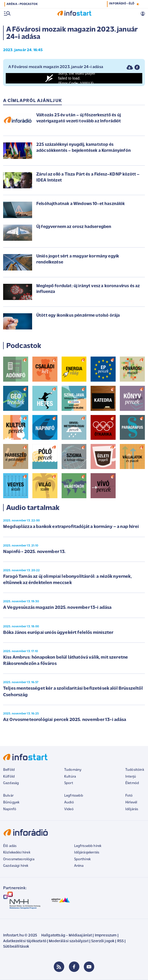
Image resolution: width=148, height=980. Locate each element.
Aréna (79, 866)
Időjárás (132, 809)
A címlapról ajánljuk (32, 101)
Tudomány (73, 770)
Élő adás (10, 846)
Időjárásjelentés (87, 853)
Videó (69, 809)
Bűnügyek (11, 802)
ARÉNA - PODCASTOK (22, 4)
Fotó (129, 796)
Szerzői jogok (103, 941)
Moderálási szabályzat (69, 941)
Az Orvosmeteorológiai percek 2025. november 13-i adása (65, 720)
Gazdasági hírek (16, 866)
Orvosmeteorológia (19, 859)
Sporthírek (82, 859)
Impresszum (106, 936)
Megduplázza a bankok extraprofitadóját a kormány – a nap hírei (71, 527)
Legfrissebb (74, 796)
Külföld (9, 777)
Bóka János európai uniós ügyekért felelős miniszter (58, 633)
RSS (120, 941)
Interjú (131, 777)
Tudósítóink (135, 770)
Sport (69, 783)
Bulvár (8, 796)
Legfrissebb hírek (88, 846)
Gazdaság (11, 783)
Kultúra (70, 777)
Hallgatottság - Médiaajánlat (67, 936)
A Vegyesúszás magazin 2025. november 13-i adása (57, 608)
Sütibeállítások (16, 947)
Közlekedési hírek (17, 853)
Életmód (132, 783)
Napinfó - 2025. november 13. (34, 552)
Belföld (9, 770)
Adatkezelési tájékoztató (25, 941)
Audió (69, 802)
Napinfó (10, 809)
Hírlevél (131, 802)
